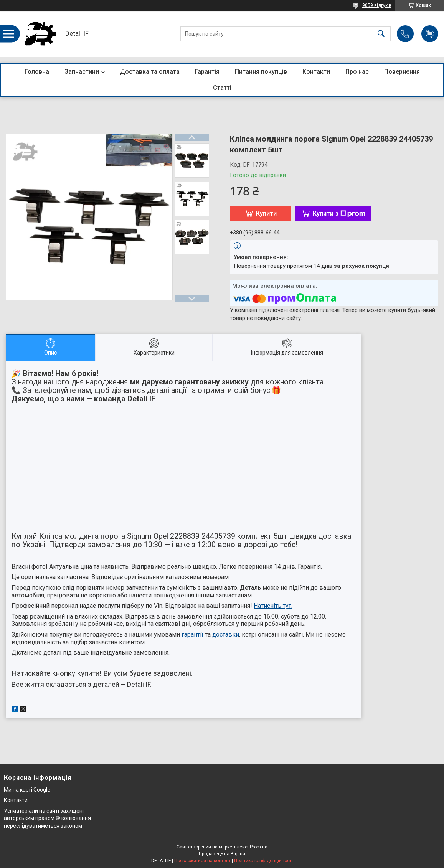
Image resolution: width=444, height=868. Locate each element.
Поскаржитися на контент (202, 861)
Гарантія (207, 72)
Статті (222, 88)
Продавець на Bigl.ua (222, 854)
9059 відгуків (377, 5)
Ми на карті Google (27, 790)
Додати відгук (430, 34)
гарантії (192, 634)
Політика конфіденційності (263, 861)
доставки (226, 634)
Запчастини (82, 72)
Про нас (357, 72)
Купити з (339, 214)
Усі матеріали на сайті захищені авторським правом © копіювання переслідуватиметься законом (47, 818)
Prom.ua (259, 847)
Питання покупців (261, 72)
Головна (37, 72)
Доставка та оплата (150, 72)
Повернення (402, 72)
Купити (266, 214)
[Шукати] (381, 34)
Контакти (316, 72)
